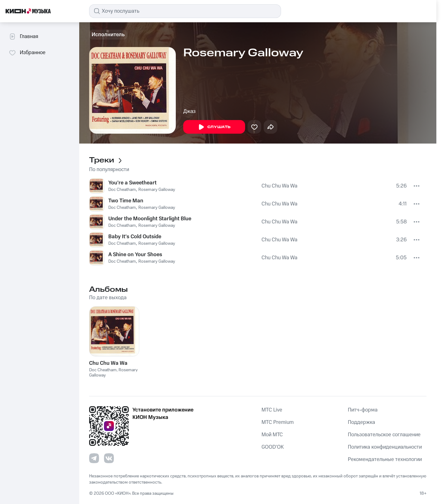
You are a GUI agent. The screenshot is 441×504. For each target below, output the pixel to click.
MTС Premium (278, 422)
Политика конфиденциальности (385, 447)
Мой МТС (272, 435)
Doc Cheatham (122, 190)
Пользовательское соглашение (384, 435)
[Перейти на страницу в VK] (109, 458)
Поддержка (361, 422)
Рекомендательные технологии (385, 459)
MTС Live (272, 410)
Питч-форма (363, 410)
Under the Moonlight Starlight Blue (150, 219)
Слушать (214, 127)
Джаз (189, 111)
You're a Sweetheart (132, 183)
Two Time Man (126, 201)
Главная (23, 37)
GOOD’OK (273, 447)
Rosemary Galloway (157, 190)
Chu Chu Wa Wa (279, 186)
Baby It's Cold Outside (135, 237)
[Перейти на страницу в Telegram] (94, 458)
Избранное (27, 53)
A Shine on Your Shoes (135, 255)
